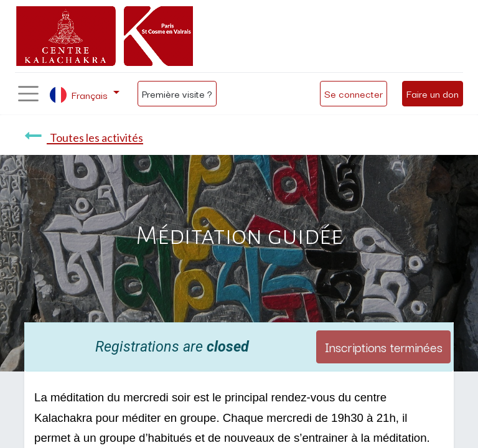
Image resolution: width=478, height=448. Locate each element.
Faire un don (433, 93)
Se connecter (354, 93)
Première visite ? (177, 93)
